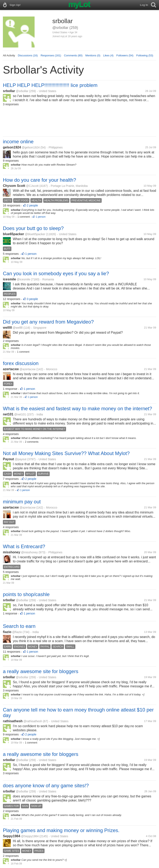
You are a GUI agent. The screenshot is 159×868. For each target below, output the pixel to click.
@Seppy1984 (30, 836)
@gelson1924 (31, 147)
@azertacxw (27, 369)
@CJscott (32, 186)
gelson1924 (12, 147)
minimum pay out (22, 502)
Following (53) (145, 55)
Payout (8, 459)
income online (18, 142)
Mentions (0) (93, 55)
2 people (33, 205)
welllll (7, 328)
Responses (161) (51, 55)
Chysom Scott (14, 186)
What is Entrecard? (24, 546)
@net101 (20, 414)
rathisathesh (13, 721)
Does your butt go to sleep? (33, 228)
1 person (41, 217)
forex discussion (21, 363)
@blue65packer (35, 234)
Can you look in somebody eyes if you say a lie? (56, 273)
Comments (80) (73, 55)
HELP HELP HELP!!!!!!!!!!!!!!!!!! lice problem (50, 85)
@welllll (18, 328)
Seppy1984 (12, 836)
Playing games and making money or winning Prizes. (61, 830)
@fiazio (17, 632)
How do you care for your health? (40, 180)
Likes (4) (108, 55)
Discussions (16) (28, 55)
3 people (33, 299)
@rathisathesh (33, 721)
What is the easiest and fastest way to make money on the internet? (77, 409)
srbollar (9, 91)
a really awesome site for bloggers (41, 671)
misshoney (12, 552)
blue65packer (13, 234)
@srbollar (22, 91)
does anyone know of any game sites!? (46, 786)
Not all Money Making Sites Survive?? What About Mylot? (66, 453)
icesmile (9, 279)
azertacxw (11, 369)
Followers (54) (125, 55)
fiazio (7, 632)
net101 (8, 414)
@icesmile (23, 279)
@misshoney (29, 552)
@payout (20, 459)
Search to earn (19, 626)
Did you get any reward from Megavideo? (48, 322)
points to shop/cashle (26, 594)
